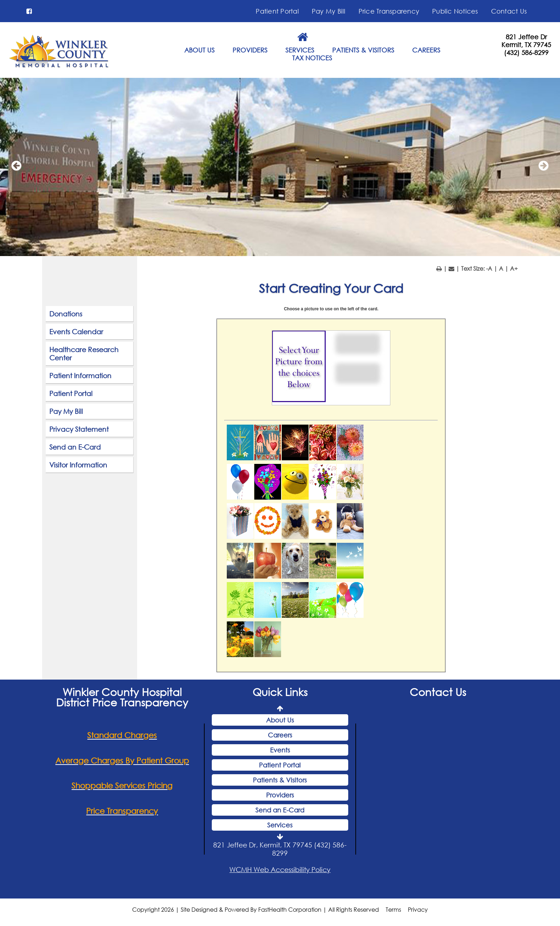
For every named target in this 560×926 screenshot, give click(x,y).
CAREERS (426, 50)
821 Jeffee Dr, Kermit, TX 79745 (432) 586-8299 (280, 849)
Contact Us (509, 11)
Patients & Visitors (280, 780)
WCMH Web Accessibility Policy (280, 869)
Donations (66, 314)
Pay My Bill (329, 11)
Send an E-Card (75, 447)
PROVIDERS (250, 50)
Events (280, 750)
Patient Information (80, 376)
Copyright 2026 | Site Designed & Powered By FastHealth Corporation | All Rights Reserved (256, 909)
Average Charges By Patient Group (122, 760)
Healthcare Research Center (84, 354)
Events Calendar (76, 332)
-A (489, 268)
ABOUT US (199, 50)
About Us (280, 720)
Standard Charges (122, 735)
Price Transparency (389, 11)
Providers (280, 795)
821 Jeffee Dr (526, 37)
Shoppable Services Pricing (122, 785)
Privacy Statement (79, 429)
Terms (393, 909)
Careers (280, 735)
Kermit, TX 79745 (526, 45)
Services (280, 825)
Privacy (418, 909)
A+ (514, 268)
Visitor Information (78, 465)
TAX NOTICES (312, 58)
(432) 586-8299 (526, 52)
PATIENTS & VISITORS (363, 50)
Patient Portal (277, 11)
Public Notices (455, 11)
